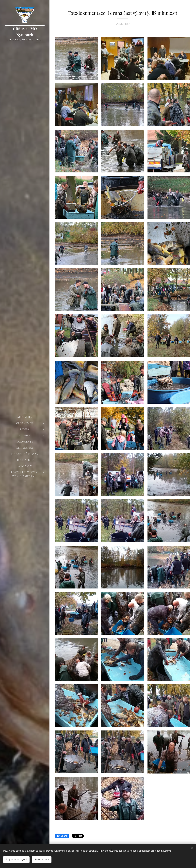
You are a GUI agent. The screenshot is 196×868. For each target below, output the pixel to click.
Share (62, 836)
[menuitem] (25, 417)
